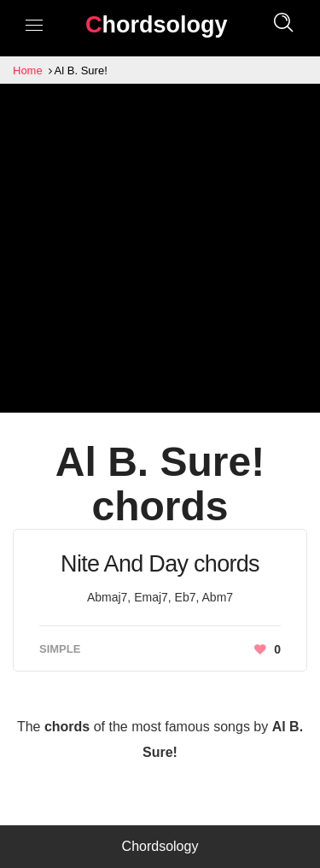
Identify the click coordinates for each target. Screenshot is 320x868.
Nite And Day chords (160, 564)
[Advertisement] (160, 252)
